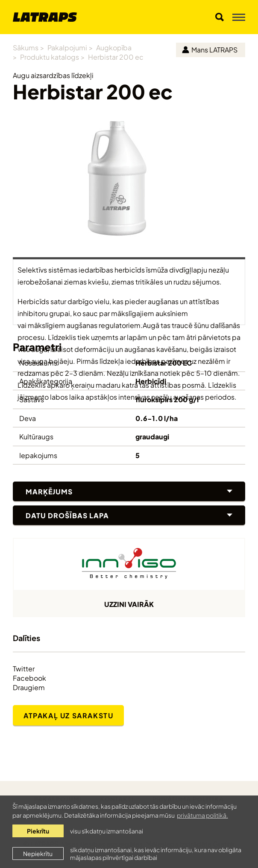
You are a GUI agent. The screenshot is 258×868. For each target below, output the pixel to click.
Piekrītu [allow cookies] (38, 831)
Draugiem (29, 687)
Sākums (26, 47)
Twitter (24, 668)
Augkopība (114, 47)
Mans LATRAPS (210, 49)
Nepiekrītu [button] (38, 853)
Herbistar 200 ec (116, 57)
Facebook (29, 678)
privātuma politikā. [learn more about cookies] (202, 815)
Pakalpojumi (67, 47)
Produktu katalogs (50, 57)
